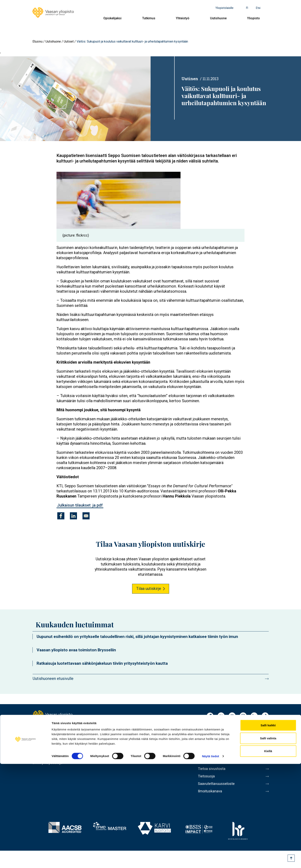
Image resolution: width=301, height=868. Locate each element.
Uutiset (69, 41)
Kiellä (268, 855)
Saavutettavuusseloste (218, 789)
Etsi (258, 8)
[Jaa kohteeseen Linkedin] (73, 516)
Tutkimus (149, 18)
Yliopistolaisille (224, 8)
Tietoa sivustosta (213, 773)
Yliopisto (253, 18)
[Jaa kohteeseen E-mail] (86, 516)
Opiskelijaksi (112, 18)
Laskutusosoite (211, 748)
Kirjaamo (206, 740)
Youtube (232, 716)
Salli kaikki (268, 829)
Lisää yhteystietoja (49, 763)
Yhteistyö (183, 18)
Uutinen (190, 79)
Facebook (210, 716)
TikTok (265, 716)
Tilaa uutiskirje (149, 589)
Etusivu (38, 41)
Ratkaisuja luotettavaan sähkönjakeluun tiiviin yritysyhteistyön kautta (102, 663)
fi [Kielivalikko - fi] (247, 8)
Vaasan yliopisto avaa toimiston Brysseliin (76, 650)
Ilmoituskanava (211, 797)
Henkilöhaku (208, 731)
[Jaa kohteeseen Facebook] (61, 516)
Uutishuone (218, 18)
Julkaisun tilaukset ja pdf (80, 505)
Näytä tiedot (211, 860)
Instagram (243, 716)
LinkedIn (254, 716)
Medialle (205, 756)
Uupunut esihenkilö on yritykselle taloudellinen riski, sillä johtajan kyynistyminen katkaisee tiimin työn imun (137, 637)
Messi (203, 764)
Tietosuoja (207, 781)
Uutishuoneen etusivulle (53, 679)
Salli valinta (268, 842)
